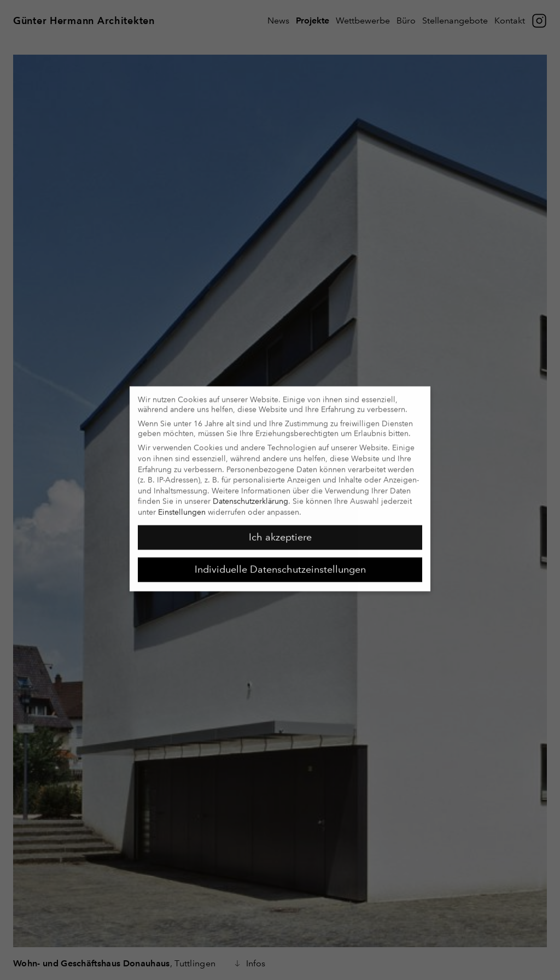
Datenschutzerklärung (250, 496)
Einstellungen (182, 506)
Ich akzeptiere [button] (280, 531)
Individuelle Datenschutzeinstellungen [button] (280, 564)
